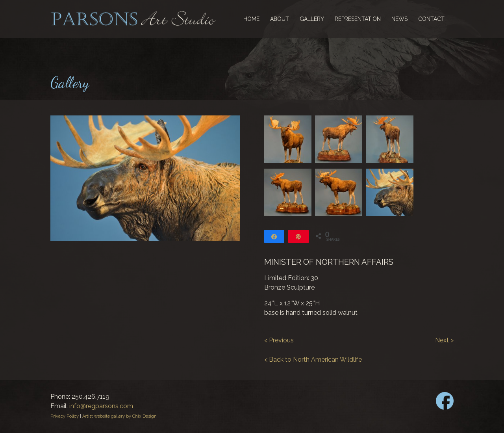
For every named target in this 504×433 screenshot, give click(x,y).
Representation (358, 19)
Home (251, 19)
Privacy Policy (65, 416)
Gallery (312, 19)
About (280, 19)
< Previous (279, 340)
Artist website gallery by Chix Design (120, 416)
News (399, 19)
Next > (444, 340)
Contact (431, 19)
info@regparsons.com (101, 406)
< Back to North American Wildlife (313, 360)
